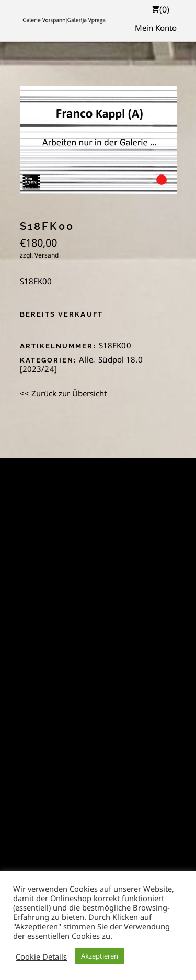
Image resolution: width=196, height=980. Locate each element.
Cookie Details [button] (41, 956)
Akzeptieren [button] (100, 956)
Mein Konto (156, 28)
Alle (86, 359)
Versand (47, 255)
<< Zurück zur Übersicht (63, 393)
